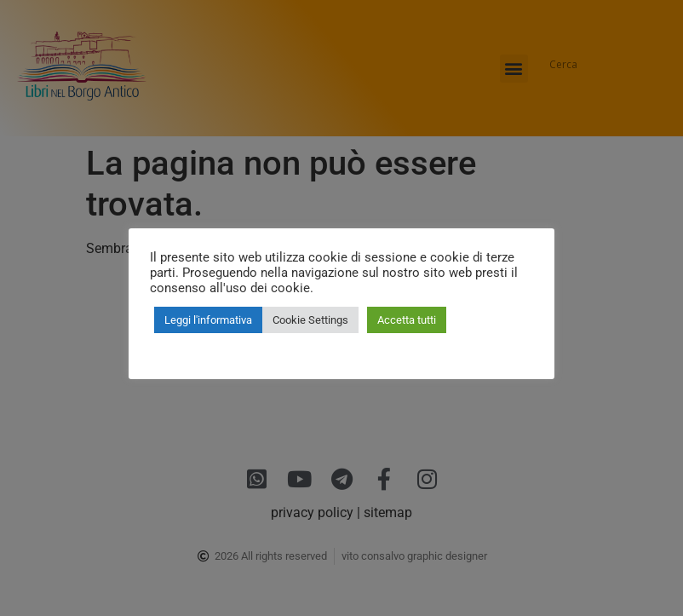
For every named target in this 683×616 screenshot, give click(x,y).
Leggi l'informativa (208, 320)
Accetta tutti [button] (407, 320)
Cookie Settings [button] (310, 320)
